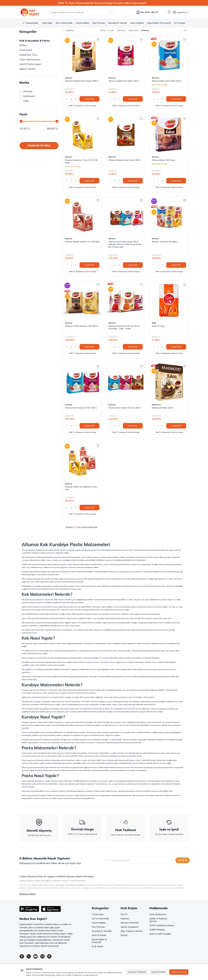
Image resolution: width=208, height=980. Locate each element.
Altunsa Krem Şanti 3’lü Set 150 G (125, 408)
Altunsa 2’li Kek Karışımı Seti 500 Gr (82, 326)
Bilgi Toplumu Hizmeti (132, 931)
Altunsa (26, 91)
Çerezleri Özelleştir (137, 972)
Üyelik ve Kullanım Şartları (158, 920)
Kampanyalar (31, 23)
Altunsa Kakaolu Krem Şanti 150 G (125, 160)
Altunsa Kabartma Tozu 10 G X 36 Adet (81, 161)
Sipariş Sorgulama (129, 927)
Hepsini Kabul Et (179, 972)
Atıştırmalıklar (82, 23)
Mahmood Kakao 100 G (163, 408)
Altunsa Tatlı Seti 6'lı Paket (165, 242)
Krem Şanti (26, 50)
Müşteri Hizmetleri (130, 923)
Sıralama (145, 30)
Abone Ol (183, 860)
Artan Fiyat (121, 30)
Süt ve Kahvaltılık (64, 23)
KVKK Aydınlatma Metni (162, 925)
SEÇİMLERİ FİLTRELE (39, 146)
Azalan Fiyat (133, 30)
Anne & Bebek (137, 23)
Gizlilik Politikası (157, 930)
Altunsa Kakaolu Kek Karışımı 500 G (82, 81)
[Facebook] (22, 957)
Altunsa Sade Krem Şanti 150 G (167, 81)
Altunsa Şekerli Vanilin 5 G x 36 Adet (82, 242)
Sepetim (125, 919)
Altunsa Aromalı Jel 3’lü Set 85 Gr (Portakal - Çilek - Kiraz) (124, 327)
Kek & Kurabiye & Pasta (35, 41)
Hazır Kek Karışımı (30, 59)
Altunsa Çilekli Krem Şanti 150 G (124, 81)
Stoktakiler (68, 30)
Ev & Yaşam (180, 23)
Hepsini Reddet (159, 972)
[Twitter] (30, 957)
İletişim (124, 935)
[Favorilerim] (169, 12)
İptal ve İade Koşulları (160, 934)
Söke (24, 101)
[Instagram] (46, 957)
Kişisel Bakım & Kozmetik (159, 23)
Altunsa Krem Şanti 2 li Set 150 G (81, 408)
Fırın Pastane (99, 23)
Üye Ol (124, 914)
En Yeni (111, 30)
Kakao (23, 45)
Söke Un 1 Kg (158, 326)
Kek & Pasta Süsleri (30, 64)
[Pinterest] (54, 957)
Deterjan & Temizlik (118, 23)
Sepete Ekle (89, 99)
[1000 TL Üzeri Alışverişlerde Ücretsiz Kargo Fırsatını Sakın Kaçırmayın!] (104, 3)
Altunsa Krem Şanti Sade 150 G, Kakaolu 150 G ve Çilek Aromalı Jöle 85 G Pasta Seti (125, 244)
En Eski (103, 30)
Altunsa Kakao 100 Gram (164, 160)
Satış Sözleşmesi (158, 914)
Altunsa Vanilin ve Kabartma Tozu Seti (81, 488)
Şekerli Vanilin (27, 69)
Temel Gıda (47, 23)
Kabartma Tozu (28, 55)
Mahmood (27, 96)
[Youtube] (38, 957)
